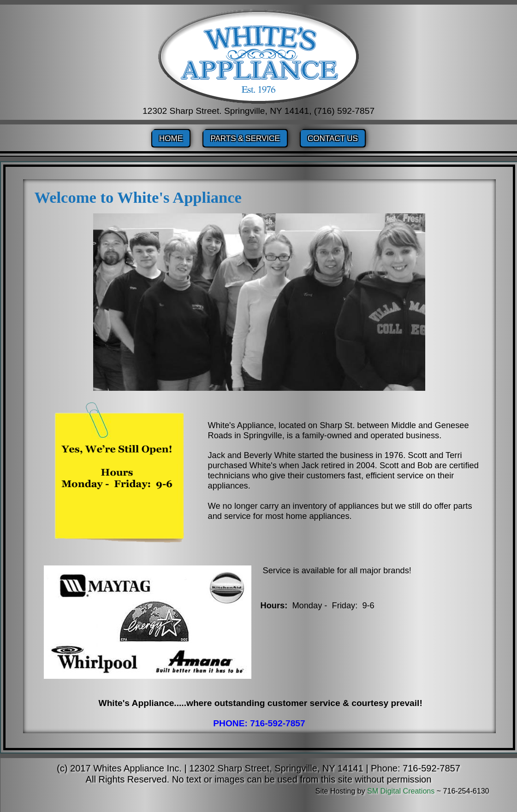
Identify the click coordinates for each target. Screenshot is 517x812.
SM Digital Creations (401, 791)
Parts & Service (245, 138)
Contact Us (333, 138)
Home (171, 138)
